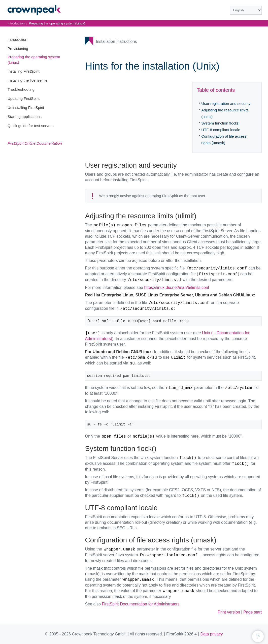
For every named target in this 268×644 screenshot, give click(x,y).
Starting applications (25, 117)
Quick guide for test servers (31, 126)
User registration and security (226, 103)
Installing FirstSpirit (24, 71)
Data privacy (212, 634)
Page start (253, 612)
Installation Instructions (116, 41)
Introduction (17, 39)
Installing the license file (27, 80)
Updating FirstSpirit (24, 98)
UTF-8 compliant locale (221, 130)
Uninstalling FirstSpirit (26, 108)
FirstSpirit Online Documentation (35, 143)
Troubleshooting (21, 89)
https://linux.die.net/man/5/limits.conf (177, 287)
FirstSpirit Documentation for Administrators (141, 604)
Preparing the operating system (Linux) (57, 23)
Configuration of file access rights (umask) (224, 140)
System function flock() (220, 123)
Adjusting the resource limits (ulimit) (225, 113)
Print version (229, 612)
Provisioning (18, 49)
